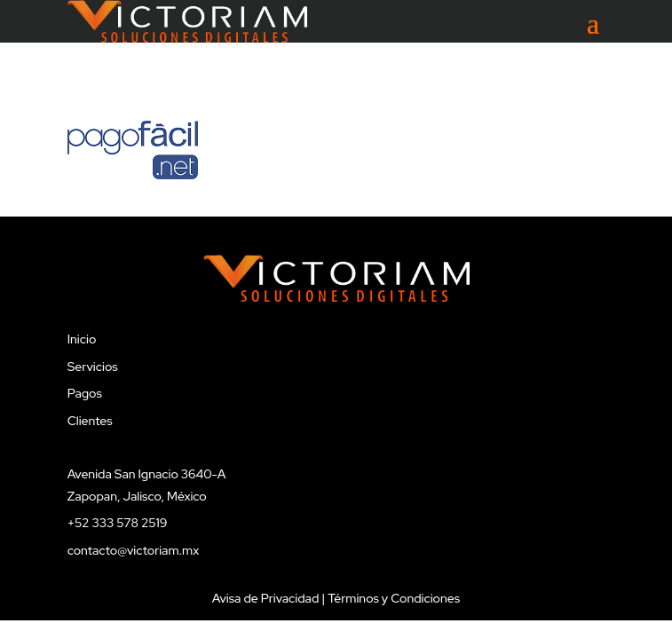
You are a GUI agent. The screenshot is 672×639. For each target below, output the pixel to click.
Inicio (82, 339)
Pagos (85, 393)
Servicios (93, 367)
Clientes (90, 421)
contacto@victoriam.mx (134, 550)
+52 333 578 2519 (118, 523)
